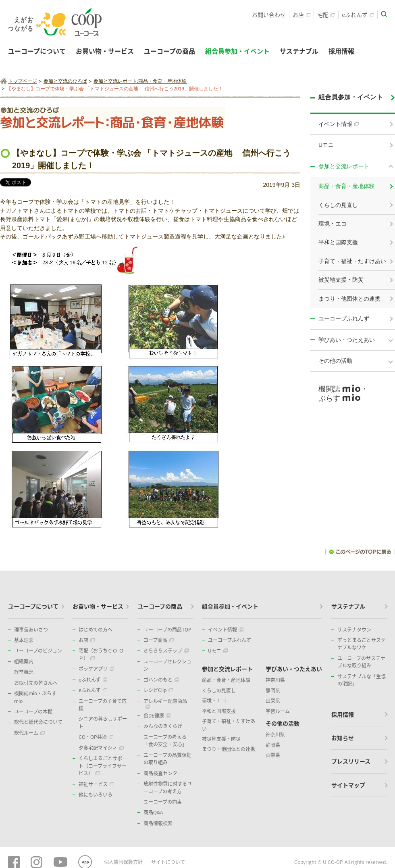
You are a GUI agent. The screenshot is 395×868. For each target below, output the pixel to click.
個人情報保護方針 (123, 862)
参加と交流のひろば (65, 81)
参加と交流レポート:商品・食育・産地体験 (140, 81)
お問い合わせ (269, 15)
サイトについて (168, 862)
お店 (301, 15)
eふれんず (358, 15)
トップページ (23, 81)
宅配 (326, 15)
